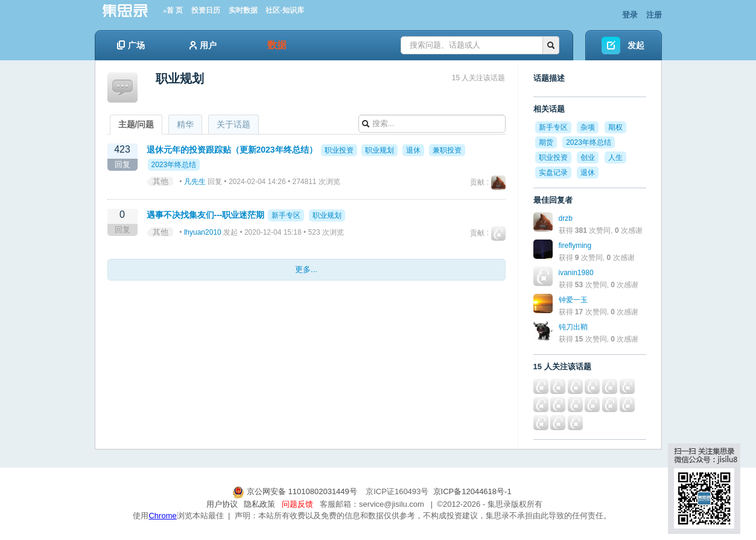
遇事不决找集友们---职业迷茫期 (206, 215)
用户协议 (222, 504)
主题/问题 (136, 124)
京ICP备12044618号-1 (472, 491)
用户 (203, 45)
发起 (636, 45)
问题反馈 (297, 504)
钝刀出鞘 (573, 327)
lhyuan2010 (203, 232)
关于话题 (233, 124)
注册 (654, 15)
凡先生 (195, 182)
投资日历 (206, 10)
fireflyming (575, 246)
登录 (630, 15)
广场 (131, 45)
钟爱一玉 (573, 300)
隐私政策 (259, 504)
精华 (185, 124)
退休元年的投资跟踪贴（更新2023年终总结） (232, 150)
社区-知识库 (285, 10)
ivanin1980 (576, 273)
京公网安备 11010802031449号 (296, 491)
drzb (566, 218)
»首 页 (173, 10)
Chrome (162, 516)
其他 (160, 181)
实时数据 (243, 10)
